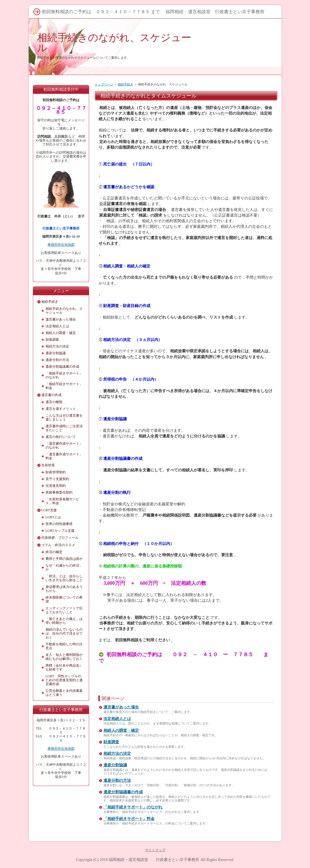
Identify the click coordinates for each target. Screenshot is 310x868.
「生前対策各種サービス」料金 (62, 501)
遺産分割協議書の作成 (123, 792)
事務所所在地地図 (61, 245)
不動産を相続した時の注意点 (64, 646)
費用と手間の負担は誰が (64, 559)
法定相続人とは (117, 719)
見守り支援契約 (57, 479)
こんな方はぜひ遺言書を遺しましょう (64, 417)
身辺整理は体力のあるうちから (64, 589)
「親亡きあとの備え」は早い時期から (64, 621)
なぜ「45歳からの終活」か (64, 567)
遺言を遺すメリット (61, 409)
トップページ (104, 84)
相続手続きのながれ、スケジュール (114, 43)
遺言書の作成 (51, 395)
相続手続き (125, 84)
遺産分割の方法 (117, 780)
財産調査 (111, 742)
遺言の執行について (61, 437)
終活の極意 (54, 552)
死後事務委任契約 (59, 492)
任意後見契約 (56, 486)
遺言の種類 (54, 402)
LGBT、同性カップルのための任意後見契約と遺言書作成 (64, 680)
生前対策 (48, 465)
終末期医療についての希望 (64, 599)
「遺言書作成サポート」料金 (64, 456)
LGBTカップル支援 (60, 531)
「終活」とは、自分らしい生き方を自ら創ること (64, 578)
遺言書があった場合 (121, 707)
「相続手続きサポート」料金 (129, 819)
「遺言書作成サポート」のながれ (64, 446)
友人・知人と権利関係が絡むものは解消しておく (64, 657)
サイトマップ (155, 850)
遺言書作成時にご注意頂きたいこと (64, 428)
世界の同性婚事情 (59, 524)
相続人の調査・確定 (121, 730)
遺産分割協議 (115, 765)
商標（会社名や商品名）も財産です (64, 667)
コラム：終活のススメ (58, 545)
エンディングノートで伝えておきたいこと (64, 610)
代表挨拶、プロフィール (60, 538)
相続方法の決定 (117, 754)
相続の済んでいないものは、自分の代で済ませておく (64, 633)
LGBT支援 (49, 510)
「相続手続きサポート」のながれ (133, 807)
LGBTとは (53, 517)
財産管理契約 (56, 472)
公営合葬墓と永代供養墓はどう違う (64, 693)
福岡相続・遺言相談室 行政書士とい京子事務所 (154, 860)
